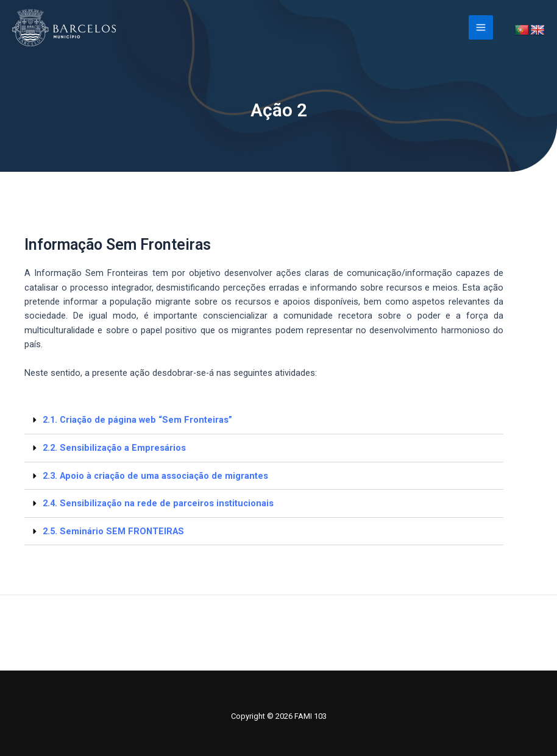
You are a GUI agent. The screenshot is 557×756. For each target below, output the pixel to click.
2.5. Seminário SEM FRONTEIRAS (113, 531)
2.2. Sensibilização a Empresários (114, 448)
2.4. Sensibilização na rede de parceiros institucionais (158, 503)
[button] (264, 420)
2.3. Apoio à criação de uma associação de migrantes (155, 476)
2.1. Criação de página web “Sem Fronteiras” (137, 420)
